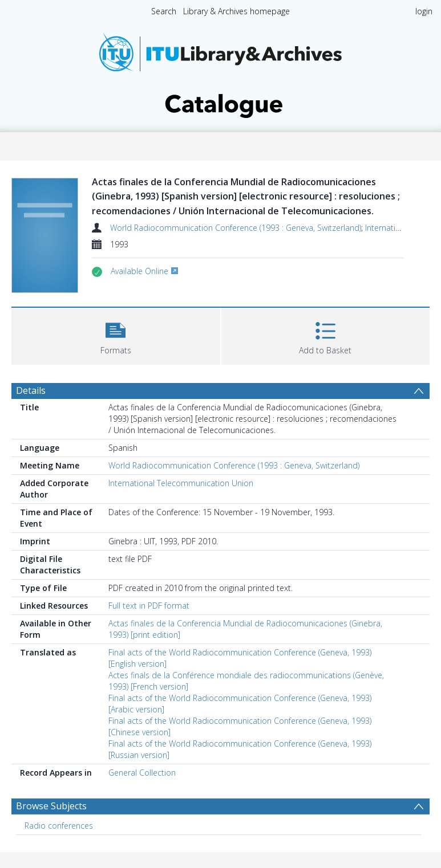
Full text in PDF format (149, 606)
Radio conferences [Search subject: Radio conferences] (59, 826)
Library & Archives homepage (236, 11)
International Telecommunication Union (181, 483)
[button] (116, 335)
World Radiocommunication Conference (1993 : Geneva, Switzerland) (236, 228)
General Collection (142, 773)
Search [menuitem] (164, 11)
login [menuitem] (424, 11)
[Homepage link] (221, 72)
